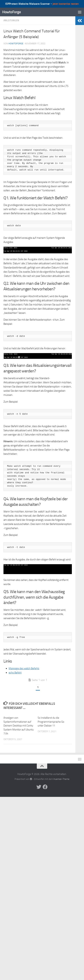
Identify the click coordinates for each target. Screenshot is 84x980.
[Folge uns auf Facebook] (45, 787)
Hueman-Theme (61, 779)
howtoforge (16, 44)
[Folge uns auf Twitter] (39, 787)
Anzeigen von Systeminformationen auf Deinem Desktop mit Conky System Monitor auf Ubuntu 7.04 (19, 726)
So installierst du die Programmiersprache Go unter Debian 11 (51, 722)
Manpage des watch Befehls (24, 668)
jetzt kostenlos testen (66, 4)
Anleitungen (11, 20)
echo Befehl (15, 673)
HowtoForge (12, 12)
